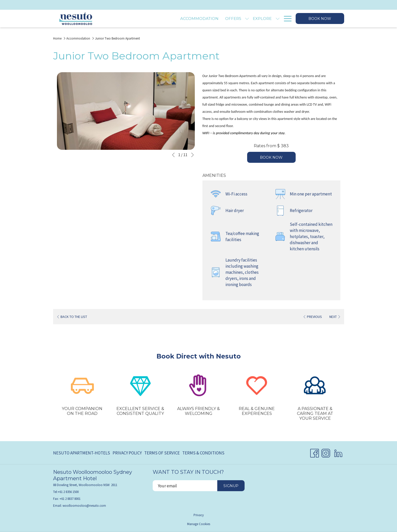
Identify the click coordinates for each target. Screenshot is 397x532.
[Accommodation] (147, 18)
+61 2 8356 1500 (68, 492)
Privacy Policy (127, 453)
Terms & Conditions (203, 453)
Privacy (199, 515)
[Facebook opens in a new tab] (315, 452)
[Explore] (210, 18)
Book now (320, 19)
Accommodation (78, 38)
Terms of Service (162, 453)
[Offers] (181, 18)
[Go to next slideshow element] (193, 155)
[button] (126, 111)
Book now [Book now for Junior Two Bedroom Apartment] (271, 157)
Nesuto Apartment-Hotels (82, 453)
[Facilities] (241, 18)
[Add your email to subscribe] (185, 486)
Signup (231, 486)
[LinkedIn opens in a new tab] (338, 452)
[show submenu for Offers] (194, 18)
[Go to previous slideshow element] (173, 155)
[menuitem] (82, 453)
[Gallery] (268, 18)
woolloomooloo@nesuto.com (84, 506)
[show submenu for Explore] (225, 18)
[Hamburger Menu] (286, 18)
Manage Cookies (199, 524)
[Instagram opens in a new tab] (326, 452)
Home (57, 38)
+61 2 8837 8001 (70, 499)
